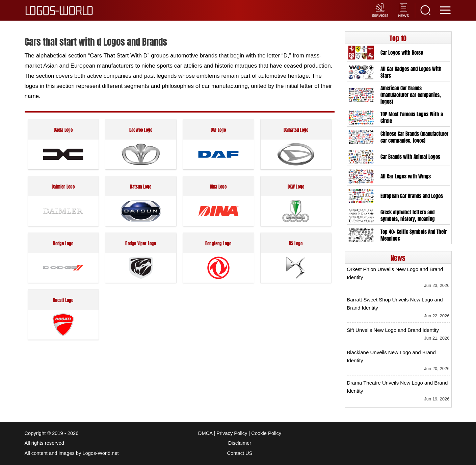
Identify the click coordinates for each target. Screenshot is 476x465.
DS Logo (296, 244)
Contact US (240, 453)
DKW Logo (296, 187)
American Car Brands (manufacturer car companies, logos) (411, 95)
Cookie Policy (266, 433)
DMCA (205, 433)
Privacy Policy (232, 433)
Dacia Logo (63, 130)
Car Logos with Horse (402, 53)
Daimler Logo (63, 187)
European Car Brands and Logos (412, 196)
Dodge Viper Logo (141, 244)
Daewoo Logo (141, 130)
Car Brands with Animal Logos (410, 157)
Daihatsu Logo (296, 130)
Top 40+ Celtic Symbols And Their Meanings (414, 235)
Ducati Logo (63, 301)
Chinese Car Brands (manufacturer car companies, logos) (414, 137)
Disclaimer (240, 443)
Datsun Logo (141, 187)
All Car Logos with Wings (406, 176)
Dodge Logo (63, 244)
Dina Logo (218, 187)
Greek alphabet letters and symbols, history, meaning (408, 216)
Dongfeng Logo (218, 244)
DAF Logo (218, 130)
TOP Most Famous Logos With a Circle (412, 118)
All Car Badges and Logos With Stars (411, 72)
